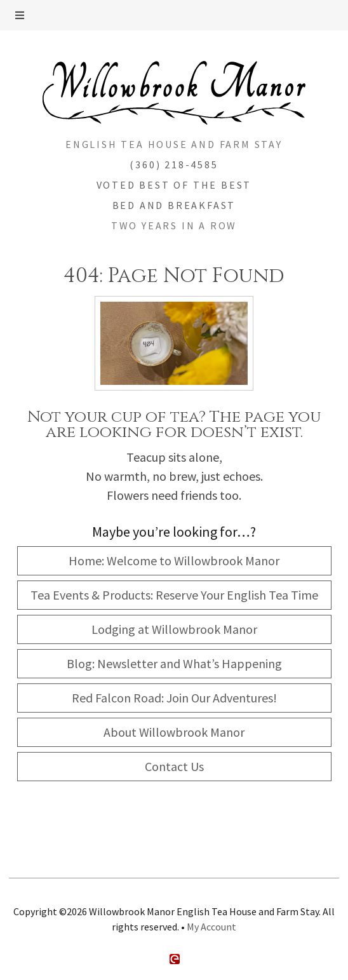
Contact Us (174, 766)
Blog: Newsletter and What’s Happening (174, 663)
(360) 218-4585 (174, 164)
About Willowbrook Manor (174, 732)
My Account (211, 927)
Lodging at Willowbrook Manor (174, 629)
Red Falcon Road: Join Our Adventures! (174, 698)
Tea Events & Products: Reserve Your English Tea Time (174, 595)
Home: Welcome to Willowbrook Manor (174, 560)
